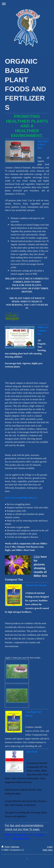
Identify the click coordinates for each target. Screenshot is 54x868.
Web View (48, 850)
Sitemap (15, 847)
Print (6, 847)
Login (50, 847)
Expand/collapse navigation (27, 4)
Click (37, 557)
